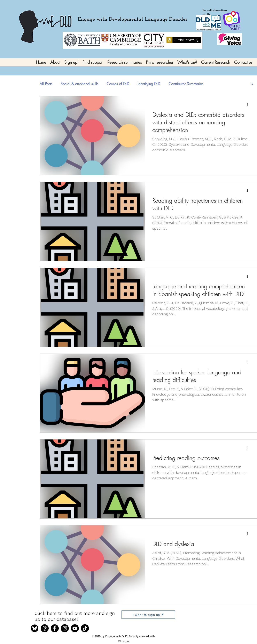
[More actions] (249, 105)
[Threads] (45, 628)
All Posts (46, 84)
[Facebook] (55, 628)
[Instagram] (65, 628)
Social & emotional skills (79, 84)
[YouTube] (75, 628)
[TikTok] (85, 628)
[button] (252, 84)
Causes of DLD (118, 84)
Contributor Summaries (186, 84)
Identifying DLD (149, 84)
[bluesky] (35, 628)
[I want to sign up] (148, 615)
